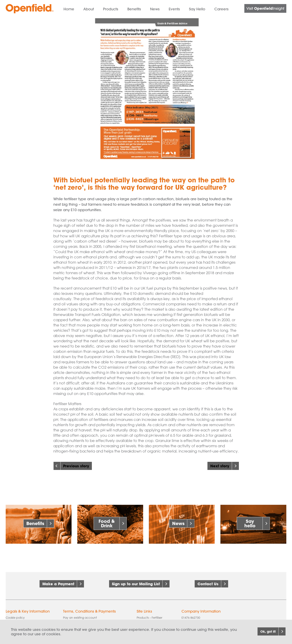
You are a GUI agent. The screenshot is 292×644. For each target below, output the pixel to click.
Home (69, 9)
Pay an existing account (80, 614)
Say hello (250, 523)
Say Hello (197, 9)
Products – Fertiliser (149, 614)
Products (111, 9)
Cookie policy (15, 614)
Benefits (134, 9)
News (155, 9)
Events (174, 9)
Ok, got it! (262, 631)
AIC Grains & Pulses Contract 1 (84, 619)
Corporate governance (22, 619)
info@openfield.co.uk (199, 619)
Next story (220, 466)
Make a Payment (58, 584)
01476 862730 (191, 614)
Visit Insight (265, 8)
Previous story (76, 466)
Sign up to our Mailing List (136, 584)
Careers (221, 9)
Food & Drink (107, 523)
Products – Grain (148, 619)
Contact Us (208, 584)
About (89, 9)
